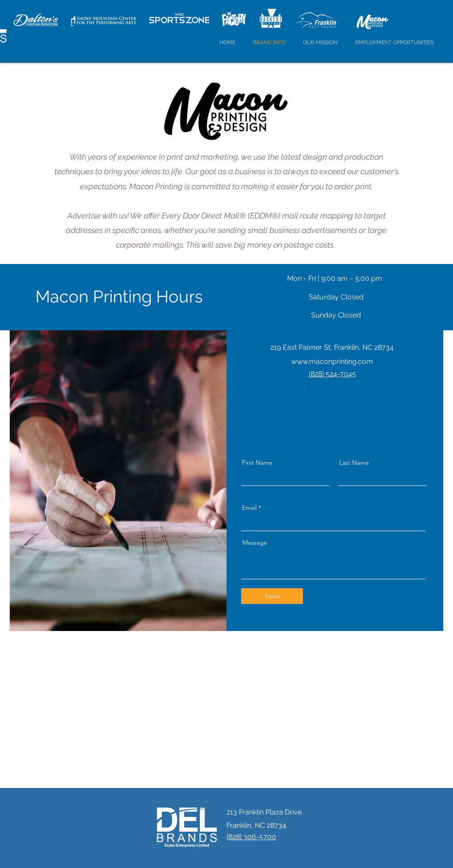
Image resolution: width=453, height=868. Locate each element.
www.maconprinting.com (332, 361)
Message (255, 543)
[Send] (272, 596)
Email (249, 508)
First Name (257, 463)
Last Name (354, 463)
